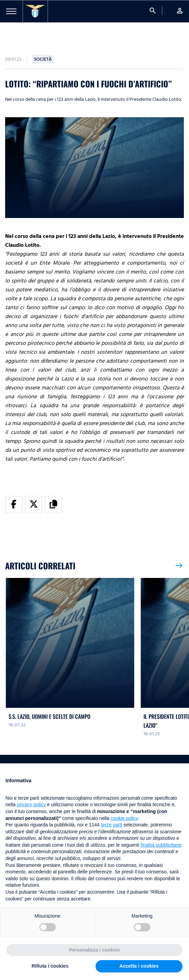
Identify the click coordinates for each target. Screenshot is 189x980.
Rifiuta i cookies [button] (50, 966)
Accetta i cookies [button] (139, 966)
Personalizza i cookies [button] (95, 950)
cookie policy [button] (124, 818)
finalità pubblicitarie (161, 845)
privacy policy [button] (31, 804)
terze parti (112, 825)
